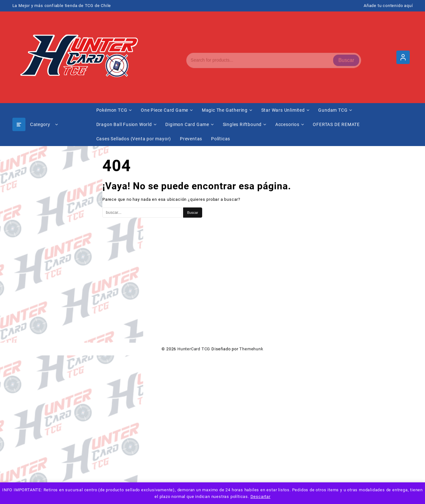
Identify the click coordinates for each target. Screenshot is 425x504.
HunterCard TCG (194, 349)
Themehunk (251, 349)
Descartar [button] (260, 497)
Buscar (346, 57)
